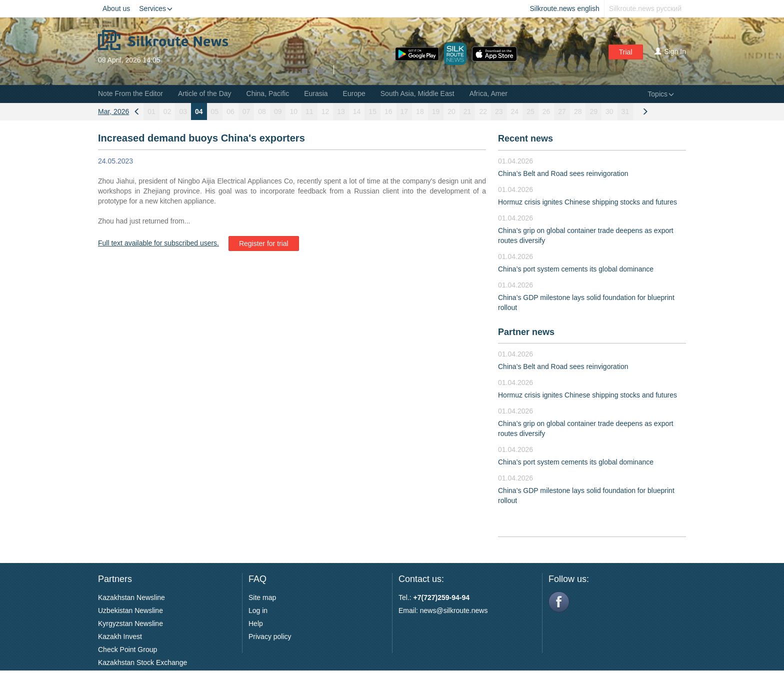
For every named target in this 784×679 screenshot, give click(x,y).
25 (530, 111)
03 (183, 111)
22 (483, 111)
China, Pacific (268, 93)
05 (215, 111)
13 (341, 111)
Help (256, 623)
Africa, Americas (495, 93)
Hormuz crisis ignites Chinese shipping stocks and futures (587, 202)
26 (546, 111)
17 (404, 111)
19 (436, 111)
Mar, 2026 (113, 111)
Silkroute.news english (565, 8)
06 (230, 111)
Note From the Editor (130, 93)
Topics (661, 94)
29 (593, 111)
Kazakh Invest (120, 636)
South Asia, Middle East (417, 93)
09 (278, 111)
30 (609, 111)
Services (156, 8)
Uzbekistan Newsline (130, 610)
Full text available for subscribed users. (158, 243)
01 (151, 111)
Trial (626, 52)
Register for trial (264, 243)
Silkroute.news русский (645, 8)
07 (246, 111)
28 (578, 111)
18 (420, 111)
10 (293, 111)
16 (388, 111)
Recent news (525, 138)
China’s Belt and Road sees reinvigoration (563, 173)
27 (562, 111)
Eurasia (316, 93)
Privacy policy (270, 636)
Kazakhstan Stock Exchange (142, 662)
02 (167, 111)
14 (357, 111)
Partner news (526, 332)
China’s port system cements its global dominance (576, 269)
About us (116, 8)
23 (499, 111)
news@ (432, 610)
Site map (262, 597)
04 (199, 111)
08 (262, 111)
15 (372, 111)
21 (467, 111)
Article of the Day (205, 93)
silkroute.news (466, 610)
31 (625, 111)
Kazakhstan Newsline (131, 597)
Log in (258, 610)
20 (451, 111)
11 (309, 111)
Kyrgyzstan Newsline (130, 623)
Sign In (670, 51)
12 (325, 111)
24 (515, 111)
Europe (354, 93)
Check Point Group (127, 649)
